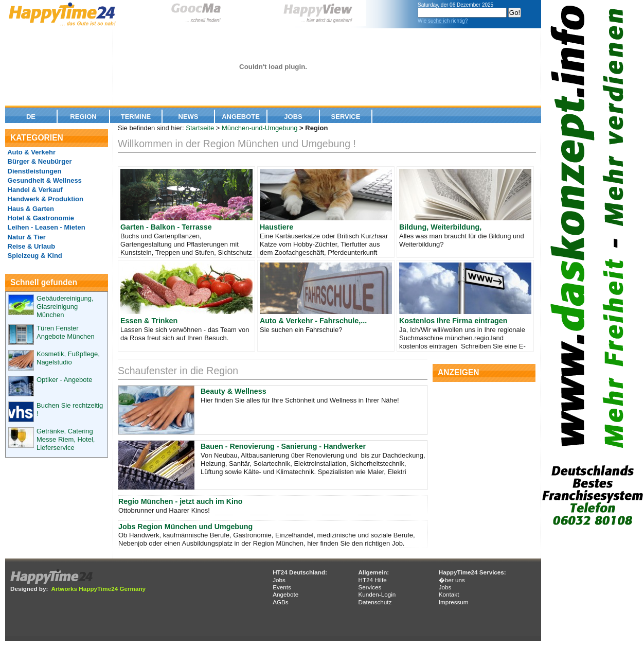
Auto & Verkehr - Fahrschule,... (313, 321)
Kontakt (449, 594)
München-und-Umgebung (260, 128)
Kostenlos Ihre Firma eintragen (453, 321)
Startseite (200, 128)
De (31, 117)
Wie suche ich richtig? (443, 21)
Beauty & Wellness (234, 391)
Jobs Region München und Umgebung (185, 527)
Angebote (241, 117)
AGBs (281, 602)
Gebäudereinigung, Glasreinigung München (65, 307)
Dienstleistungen (33, 171)
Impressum (454, 602)
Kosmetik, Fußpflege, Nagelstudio (68, 358)
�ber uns (452, 580)
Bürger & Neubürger (39, 161)
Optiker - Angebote (64, 380)
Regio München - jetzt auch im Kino (180, 501)
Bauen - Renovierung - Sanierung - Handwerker (283, 446)
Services (370, 587)
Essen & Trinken (149, 321)
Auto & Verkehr (31, 152)
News (189, 117)
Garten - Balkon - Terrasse (166, 227)
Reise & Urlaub (30, 246)
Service (346, 117)
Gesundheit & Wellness (44, 180)
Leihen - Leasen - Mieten (46, 227)
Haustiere (276, 227)
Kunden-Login (377, 594)
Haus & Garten (30, 209)
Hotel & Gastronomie (40, 218)
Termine (136, 117)
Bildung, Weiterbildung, (440, 227)
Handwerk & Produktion (44, 199)
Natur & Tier (26, 237)
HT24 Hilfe (372, 580)
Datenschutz (375, 602)
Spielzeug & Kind (34, 256)
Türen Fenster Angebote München (66, 332)
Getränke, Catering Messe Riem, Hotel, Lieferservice (66, 439)
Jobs (293, 117)
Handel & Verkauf (34, 190)
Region (83, 117)
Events (282, 587)
